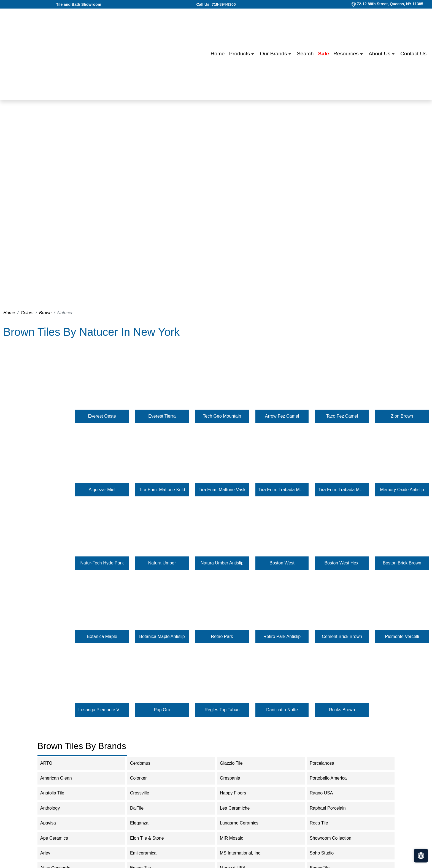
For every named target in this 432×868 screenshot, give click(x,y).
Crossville (144, 793)
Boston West (282, 563)
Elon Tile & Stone (152, 838)
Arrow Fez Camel (282, 416)
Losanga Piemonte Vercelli (102, 710)
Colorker (143, 778)
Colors (27, 313)
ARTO (52, 763)
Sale (324, 54)
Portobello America (332, 778)
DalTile (142, 808)
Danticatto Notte (282, 710)
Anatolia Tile (57, 793)
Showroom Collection (336, 838)
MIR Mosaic (236, 838)
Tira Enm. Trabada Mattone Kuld (282, 490)
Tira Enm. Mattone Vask (222, 490)
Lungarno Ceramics (243, 823)
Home (218, 54)
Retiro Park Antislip (282, 636)
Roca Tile (323, 823)
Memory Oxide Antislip (402, 490)
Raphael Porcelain (332, 808)
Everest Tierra (162, 416)
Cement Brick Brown (342, 636)
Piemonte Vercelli (402, 636)
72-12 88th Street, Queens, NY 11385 (390, 4)
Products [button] (240, 54)
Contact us (413, 54)
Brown (45, 313)
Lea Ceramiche (238, 808)
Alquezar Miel (102, 490)
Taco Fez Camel (342, 416)
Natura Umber (162, 563)
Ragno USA (326, 793)
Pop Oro (162, 710)
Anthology (55, 808)
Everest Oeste (102, 416)
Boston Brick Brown (402, 563)
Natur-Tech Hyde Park (102, 563)
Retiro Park (222, 636)
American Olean (61, 778)
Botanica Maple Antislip (162, 636)
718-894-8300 (224, 4)
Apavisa (53, 823)
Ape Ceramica (60, 838)
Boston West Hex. (342, 563)
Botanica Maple (102, 636)
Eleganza (144, 823)
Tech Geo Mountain (222, 416)
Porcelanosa (326, 763)
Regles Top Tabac (222, 710)
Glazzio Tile (236, 763)
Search (305, 54)
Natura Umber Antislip (222, 563)
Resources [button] (347, 54)
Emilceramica (148, 853)
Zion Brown (402, 416)
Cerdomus (145, 763)
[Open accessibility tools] (421, 856)
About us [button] (380, 54)
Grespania (235, 778)
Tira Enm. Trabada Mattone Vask (342, 490)
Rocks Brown (342, 710)
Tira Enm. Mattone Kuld (162, 490)
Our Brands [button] (274, 54)
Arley (50, 853)
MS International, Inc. (246, 853)
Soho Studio (326, 853)
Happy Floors (237, 793)
